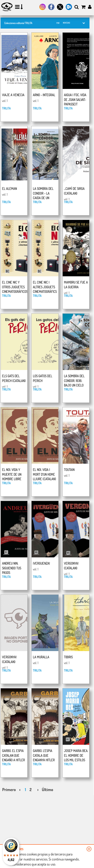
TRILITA (6, 108)
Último (48, 790)
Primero (9, 790)
